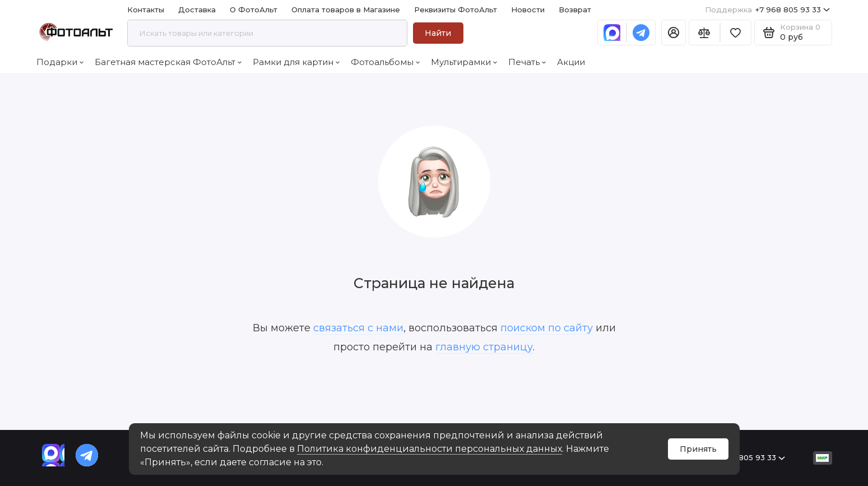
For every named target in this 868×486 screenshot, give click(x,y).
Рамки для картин (296, 62)
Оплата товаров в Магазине (346, 10)
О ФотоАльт (254, 10)
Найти (438, 33)
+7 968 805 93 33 (767, 10)
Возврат (575, 10)
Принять (698, 449)
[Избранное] (736, 33)
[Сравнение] (704, 33)
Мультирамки (464, 62)
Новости (528, 10)
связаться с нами (358, 328)
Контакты (146, 10)
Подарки (60, 62)
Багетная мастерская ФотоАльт (168, 62)
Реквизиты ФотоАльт (456, 10)
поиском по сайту (547, 328)
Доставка (197, 10)
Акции (571, 62)
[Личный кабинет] (674, 33)
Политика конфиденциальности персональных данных (430, 449)
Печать (527, 62)
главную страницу (484, 347)
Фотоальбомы (385, 62)
